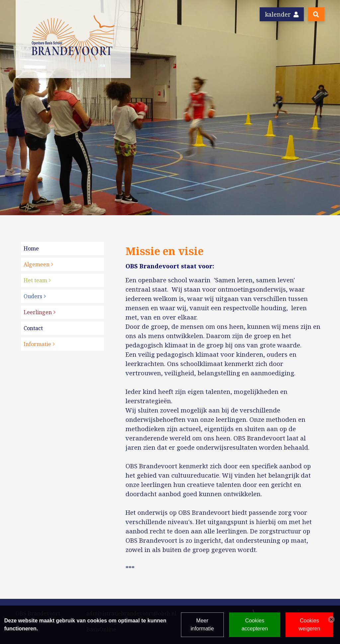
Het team (35, 280)
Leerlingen (38, 312)
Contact (33, 328)
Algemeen (37, 264)
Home (31, 248)
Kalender (282, 14)
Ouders (33, 296)
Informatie (37, 344)
